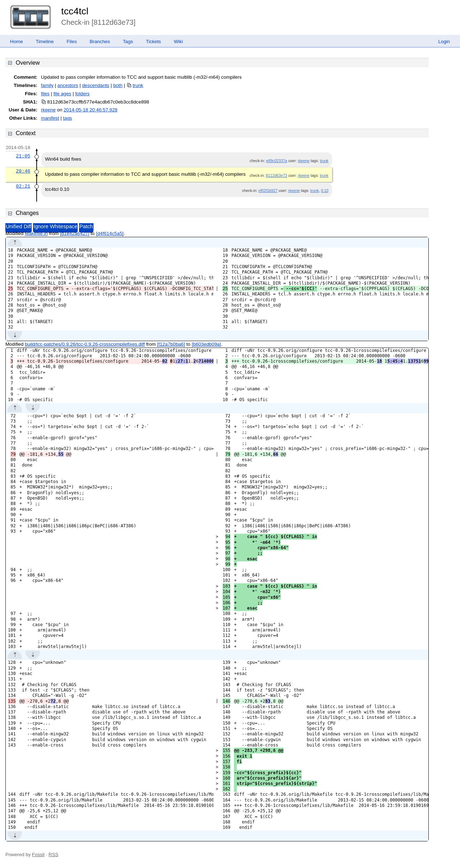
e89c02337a (277, 161)
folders (82, 94)
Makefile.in (36, 233)
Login (444, 42)
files (45, 94)
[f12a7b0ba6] (171, 344)
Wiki (178, 42)
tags (67, 118)
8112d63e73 (277, 175)
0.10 (325, 190)
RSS (53, 855)
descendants (96, 85)
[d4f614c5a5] (110, 233)
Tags (128, 42)
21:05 (23, 156)
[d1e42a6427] (75, 233)
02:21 (23, 186)
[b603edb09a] (206, 344)
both (118, 85)
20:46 (23, 171)
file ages (63, 94)
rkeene (48, 110)
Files (72, 42)
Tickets (153, 42)
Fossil (38, 855)
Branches (100, 42)
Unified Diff (19, 226)
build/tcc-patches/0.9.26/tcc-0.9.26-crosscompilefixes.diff (85, 344)
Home (17, 42)
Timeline (45, 42)
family (47, 85)
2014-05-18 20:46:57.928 (91, 110)
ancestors (68, 85)
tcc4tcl (75, 11)
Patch (86, 226)
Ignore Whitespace (55, 226)
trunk (138, 85)
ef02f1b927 (268, 190)
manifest (50, 118)
